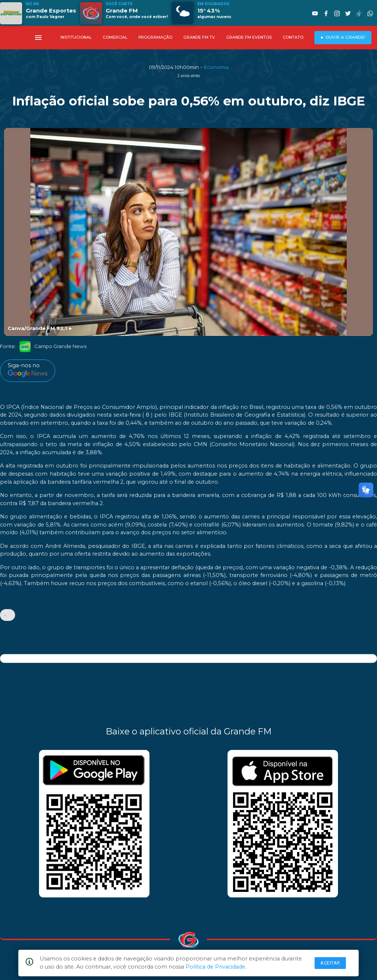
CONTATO (293, 37)
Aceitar (330, 963)
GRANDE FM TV (199, 37)
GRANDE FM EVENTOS (249, 37)
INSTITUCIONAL (76, 37)
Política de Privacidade (215, 967)
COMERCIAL (115, 37)
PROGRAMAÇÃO (155, 37)
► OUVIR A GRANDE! (343, 37)
